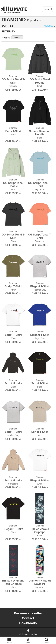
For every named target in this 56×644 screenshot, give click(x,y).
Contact (28, 618)
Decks (17, 37)
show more (32, 37)
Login (48, 9)
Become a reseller (28, 613)
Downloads (28, 623)
